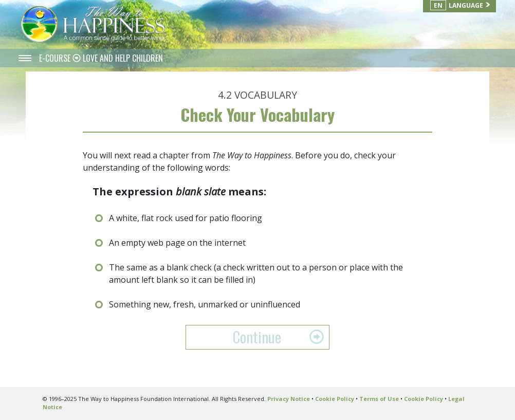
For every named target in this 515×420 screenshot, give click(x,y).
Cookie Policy (335, 399)
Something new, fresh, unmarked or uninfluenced (205, 304)
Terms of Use (379, 399)
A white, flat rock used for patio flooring (186, 218)
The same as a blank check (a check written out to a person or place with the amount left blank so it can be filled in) (256, 273)
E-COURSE (56, 58)
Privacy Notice (289, 399)
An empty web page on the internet (177, 243)
